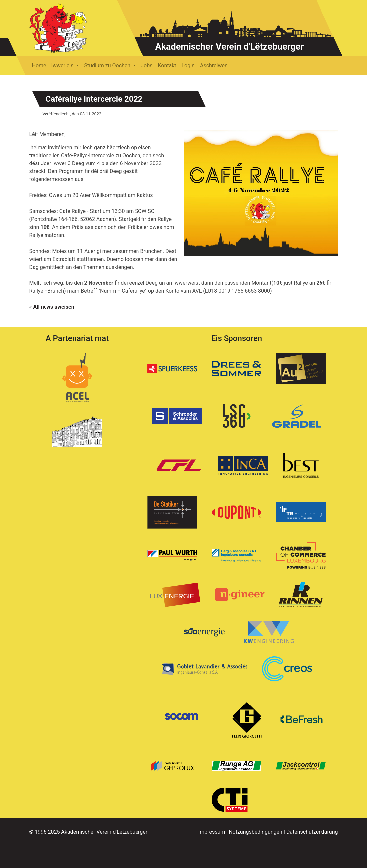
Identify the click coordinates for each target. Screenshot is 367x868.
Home (39, 66)
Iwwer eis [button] (63, 66)
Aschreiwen (214, 66)
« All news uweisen (52, 307)
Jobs (147, 66)
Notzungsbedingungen (256, 832)
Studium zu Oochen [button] (108, 66)
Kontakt (167, 66)
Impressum (212, 832)
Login (188, 66)
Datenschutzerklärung (312, 832)
